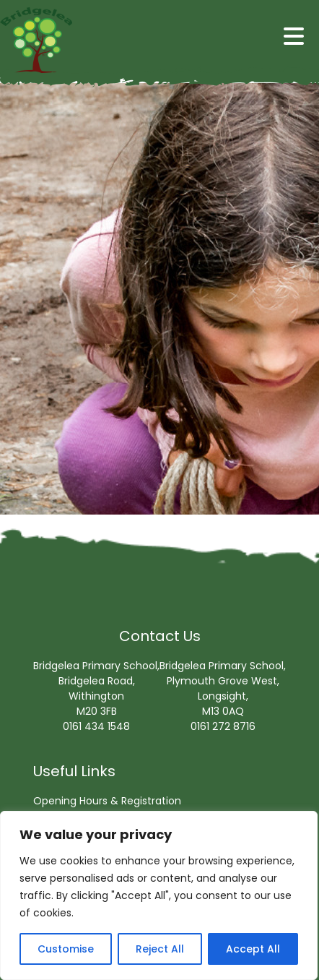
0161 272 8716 (223, 726)
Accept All (253, 949)
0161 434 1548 (96, 726)
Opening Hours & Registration (107, 801)
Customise (66, 949)
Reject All (160, 949)
